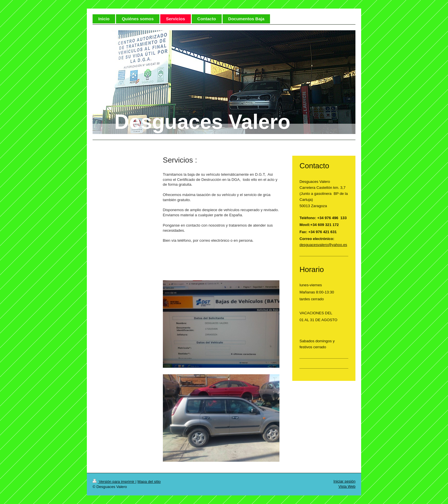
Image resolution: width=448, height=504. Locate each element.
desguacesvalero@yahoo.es (323, 245)
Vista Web (347, 486)
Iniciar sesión (344, 481)
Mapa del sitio (149, 482)
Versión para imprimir (114, 482)
